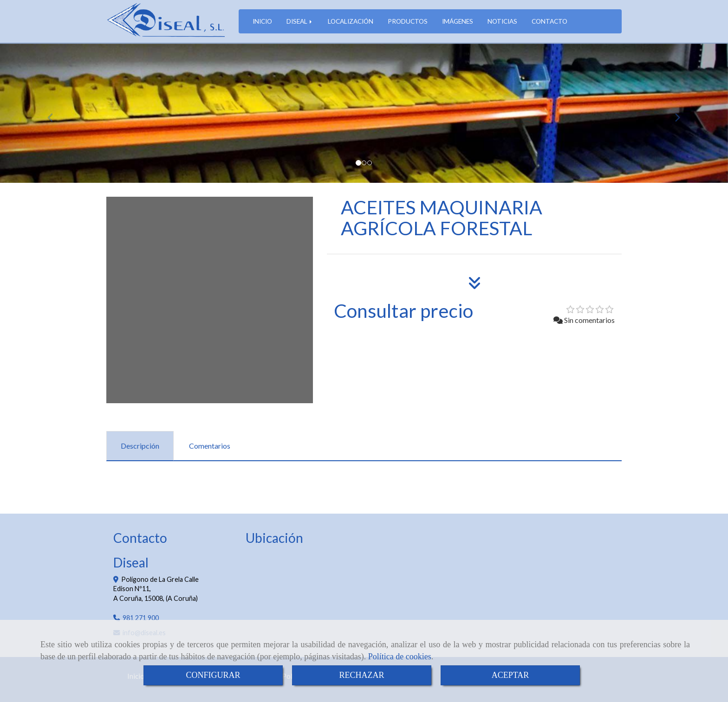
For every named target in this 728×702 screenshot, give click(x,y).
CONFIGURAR (213, 675)
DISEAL (300, 21)
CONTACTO (549, 21)
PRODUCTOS (408, 21)
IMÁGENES (458, 21)
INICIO (262, 21)
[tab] (140, 446)
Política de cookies (400, 657)
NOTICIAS (502, 21)
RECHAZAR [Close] (361, 675)
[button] (55, 113)
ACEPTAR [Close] (510, 675)
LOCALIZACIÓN (351, 21)
